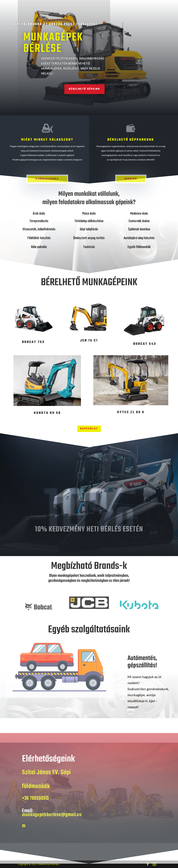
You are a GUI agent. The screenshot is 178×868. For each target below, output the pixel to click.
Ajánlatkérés (47, 179)
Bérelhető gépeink (76, 89)
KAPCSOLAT (89, 429)
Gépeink (131, 179)
